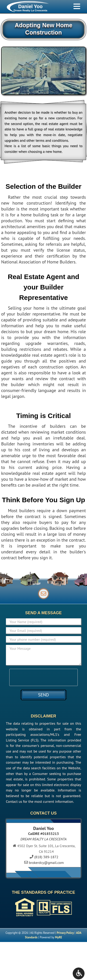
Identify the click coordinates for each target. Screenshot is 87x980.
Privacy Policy (65, 933)
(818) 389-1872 (46, 857)
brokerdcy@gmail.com (46, 863)
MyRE (59, 937)
